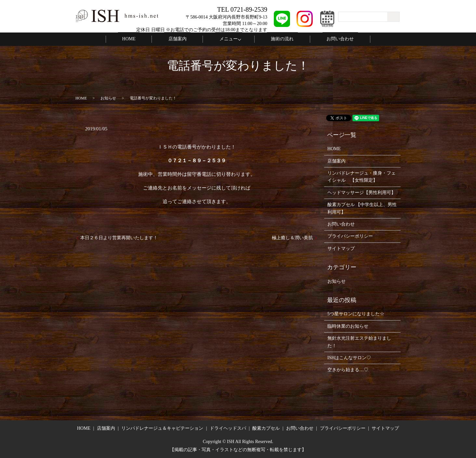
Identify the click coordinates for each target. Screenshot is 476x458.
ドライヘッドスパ (228, 428)
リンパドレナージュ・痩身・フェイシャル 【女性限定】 (362, 176)
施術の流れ (276, 39)
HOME (143, 39)
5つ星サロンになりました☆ (356, 314)
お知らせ (108, 98)
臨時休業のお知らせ (348, 326)
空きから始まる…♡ (348, 369)
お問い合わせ (326, 39)
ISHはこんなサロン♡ (349, 357)
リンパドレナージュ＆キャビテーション (162, 428)
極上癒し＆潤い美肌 (292, 237)
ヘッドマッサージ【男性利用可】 (362, 192)
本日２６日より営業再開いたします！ (119, 237)
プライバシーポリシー (350, 236)
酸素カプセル (266, 428)
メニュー (227, 39)
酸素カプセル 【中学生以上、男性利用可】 (362, 208)
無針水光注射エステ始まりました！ (359, 341)
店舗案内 (183, 39)
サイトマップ (341, 248)
